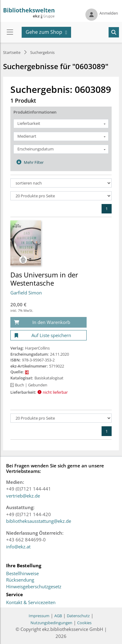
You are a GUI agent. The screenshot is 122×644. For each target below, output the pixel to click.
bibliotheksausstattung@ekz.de (39, 521)
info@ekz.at (18, 547)
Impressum (39, 616)
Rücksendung (20, 580)
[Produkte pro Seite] (61, 196)
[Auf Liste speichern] (48, 335)
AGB (58, 616)
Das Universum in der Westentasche (44, 279)
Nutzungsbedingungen (51, 623)
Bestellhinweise (22, 574)
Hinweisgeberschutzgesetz (34, 587)
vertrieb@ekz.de (23, 496)
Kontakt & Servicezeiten (31, 603)
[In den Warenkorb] (48, 322)
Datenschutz (78, 616)
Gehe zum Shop (44, 32)
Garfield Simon (26, 293)
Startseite (12, 52)
